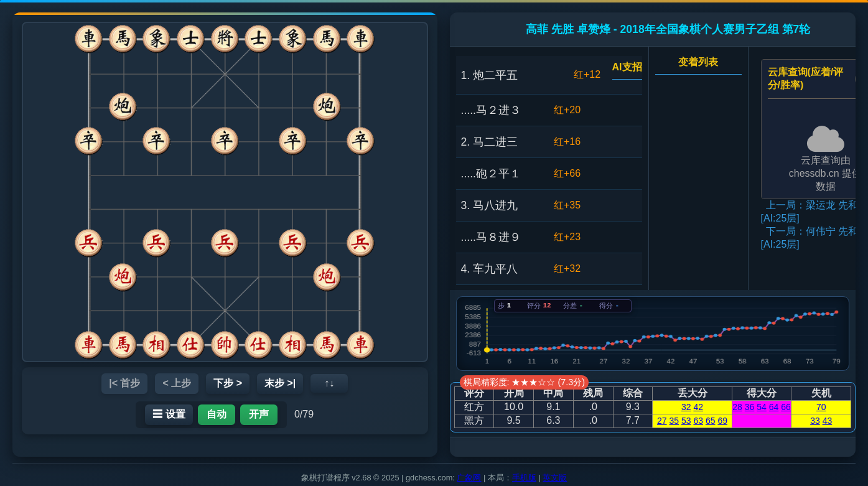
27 (662, 421)
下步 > (228, 383)
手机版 (524, 478)
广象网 (469, 478)
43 (828, 421)
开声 (259, 414)
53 (686, 421)
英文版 (555, 478)
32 (686, 407)
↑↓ (329, 383)
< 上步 (177, 383)
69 (722, 421)
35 (674, 421)
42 (698, 407)
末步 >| (280, 383)
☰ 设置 (169, 414)
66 (786, 407)
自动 (217, 414)
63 (698, 421)
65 (711, 421)
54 (762, 407)
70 (821, 407)
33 (815, 421)
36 (750, 407)
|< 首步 (124, 383)
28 (737, 407)
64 (774, 407)
